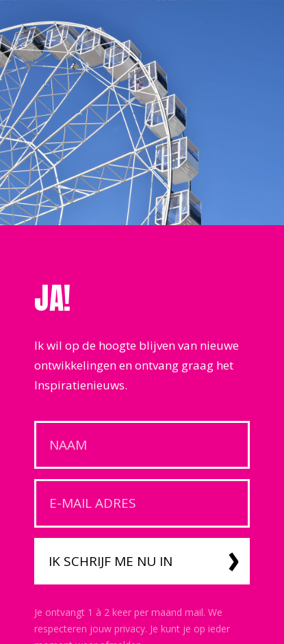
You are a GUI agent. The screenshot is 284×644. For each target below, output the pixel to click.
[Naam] (142, 445)
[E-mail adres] (142, 503)
